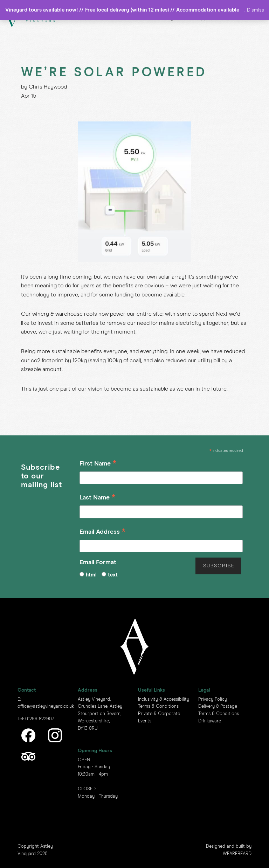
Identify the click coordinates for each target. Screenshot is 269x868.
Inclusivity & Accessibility (164, 699)
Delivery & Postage (218, 706)
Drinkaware (210, 721)
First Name (98, 465)
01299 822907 (40, 719)
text (113, 575)
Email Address (103, 533)
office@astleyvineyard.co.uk (46, 706)
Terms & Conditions (158, 706)
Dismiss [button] (256, 10)
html (91, 575)
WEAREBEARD (237, 854)
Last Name (98, 499)
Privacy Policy (213, 699)
